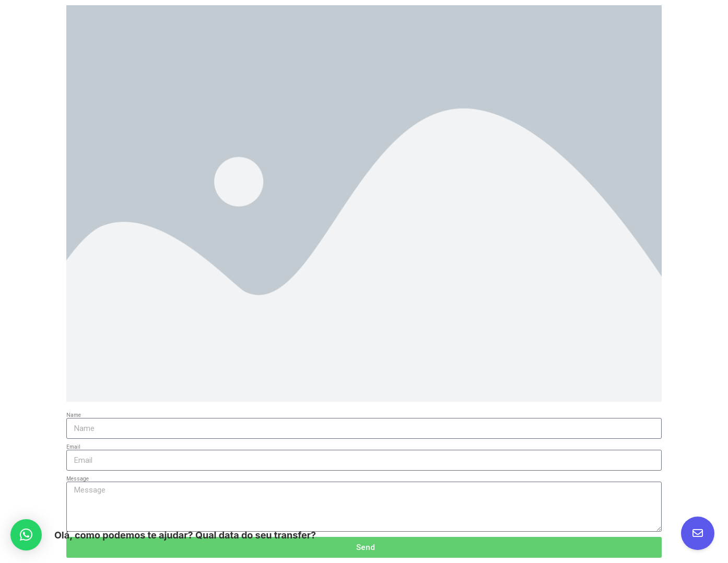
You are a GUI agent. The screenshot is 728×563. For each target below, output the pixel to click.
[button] (26, 535)
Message (78, 479)
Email (73, 447)
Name (74, 415)
